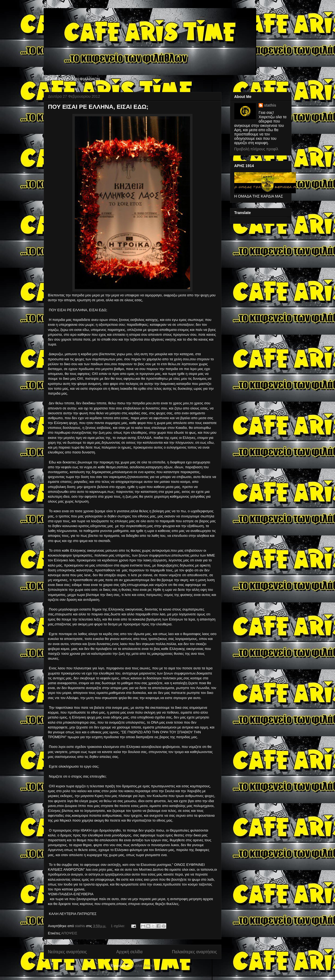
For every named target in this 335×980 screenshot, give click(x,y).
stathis (270, 105)
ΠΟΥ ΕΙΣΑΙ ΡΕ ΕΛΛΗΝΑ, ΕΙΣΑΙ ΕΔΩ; (98, 107)
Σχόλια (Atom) (143, 966)
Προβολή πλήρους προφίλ (256, 149)
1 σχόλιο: (118, 926)
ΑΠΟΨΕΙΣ (69, 933)
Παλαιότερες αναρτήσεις (194, 952)
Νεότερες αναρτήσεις (67, 952)
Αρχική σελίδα (129, 952)
